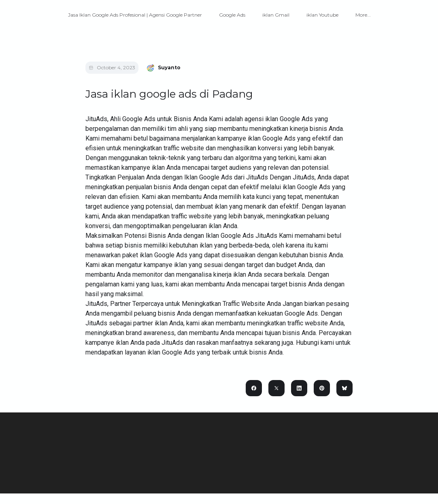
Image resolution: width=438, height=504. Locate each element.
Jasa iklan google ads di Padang (169, 94)
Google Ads (232, 15)
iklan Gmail (276, 15)
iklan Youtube (322, 15)
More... (363, 15)
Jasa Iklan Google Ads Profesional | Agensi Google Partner (135, 15)
